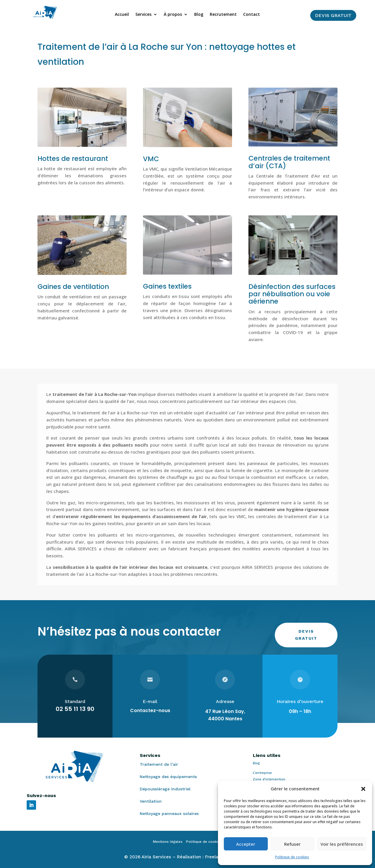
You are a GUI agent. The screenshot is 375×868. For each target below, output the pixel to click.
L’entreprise (262, 773)
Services (143, 15)
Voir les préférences (342, 844)
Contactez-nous (150, 710)
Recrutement (223, 15)
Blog (199, 15)
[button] (363, 789)
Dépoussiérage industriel (165, 789)
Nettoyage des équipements (168, 777)
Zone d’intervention (269, 779)
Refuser (292, 844)
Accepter (246, 844)
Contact (252, 15)
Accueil (122, 15)
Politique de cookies (292, 857)
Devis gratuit (333, 15)
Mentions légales (169, 842)
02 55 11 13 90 (75, 709)
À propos (173, 15)
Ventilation (151, 801)
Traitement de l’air (159, 764)
